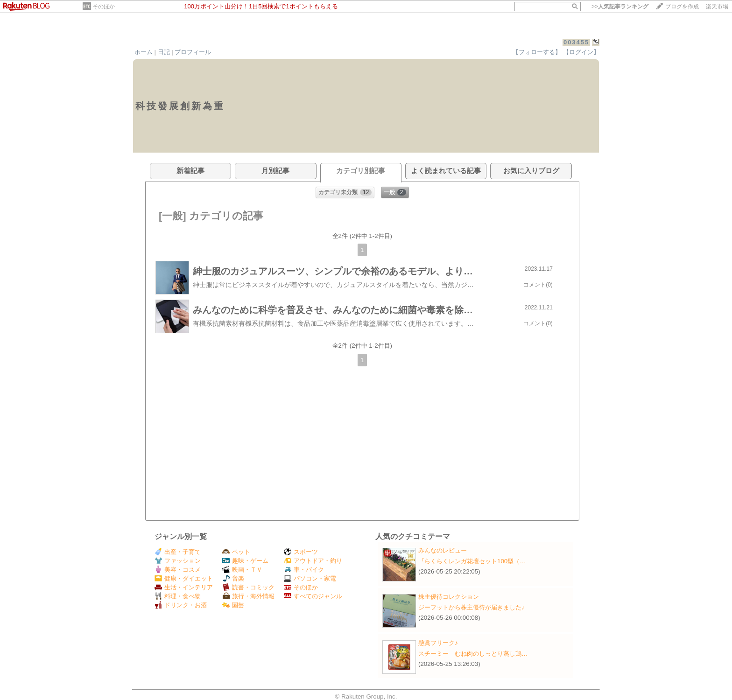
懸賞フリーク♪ (438, 643)
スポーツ (301, 552)
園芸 (233, 605)
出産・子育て (178, 552)
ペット (236, 552)
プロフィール (193, 52)
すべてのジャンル (313, 596)
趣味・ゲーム (245, 561)
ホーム (144, 52)
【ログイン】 (581, 52)
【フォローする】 (537, 52)
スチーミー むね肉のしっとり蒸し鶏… (473, 654)
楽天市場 (717, 7)
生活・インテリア (184, 587)
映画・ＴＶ (242, 570)
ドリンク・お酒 (181, 605)
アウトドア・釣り (313, 561)
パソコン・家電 (310, 578)
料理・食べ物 (178, 596)
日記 (164, 52)
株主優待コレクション (449, 597)
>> (620, 7)
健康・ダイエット (184, 578)
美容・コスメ (178, 570)
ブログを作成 (682, 7)
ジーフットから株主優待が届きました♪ (472, 607)
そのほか (104, 7)
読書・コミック (248, 587)
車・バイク (304, 570)
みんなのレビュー (443, 550)
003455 (576, 42)
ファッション (178, 561)
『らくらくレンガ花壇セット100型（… (472, 561)
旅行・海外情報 (248, 596)
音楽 (233, 578)
